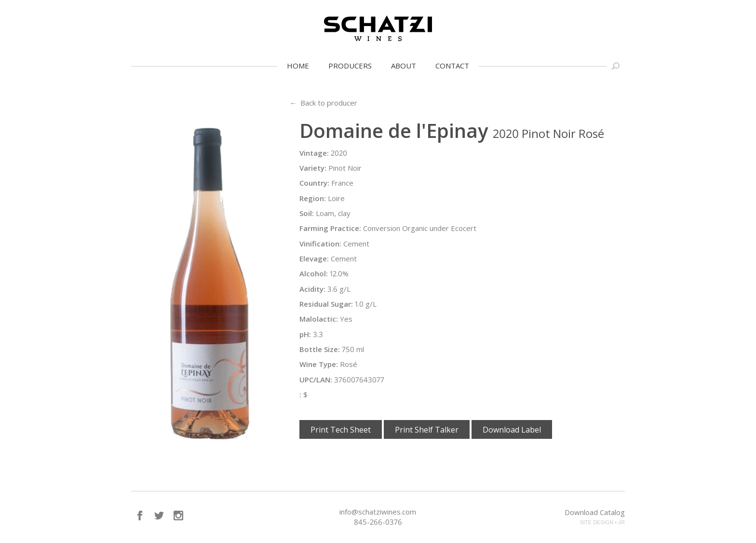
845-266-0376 (378, 522)
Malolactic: (319, 319)
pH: (305, 334)
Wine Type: (319, 364)
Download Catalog (595, 512)
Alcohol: (314, 273)
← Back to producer (323, 103)
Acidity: (312, 289)
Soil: (307, 213)
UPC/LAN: (316, 380)
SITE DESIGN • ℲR (602, 522)
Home (298, 66)
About (404, 66)
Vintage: (314, 153)
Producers (350, 66)
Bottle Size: (320, 349)
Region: (313, 198)
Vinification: (320, 244)
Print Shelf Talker (427, 430)
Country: (314, 183)
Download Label (512, 430)
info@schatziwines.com (378, 512)
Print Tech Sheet (341, 430)
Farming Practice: (330, 228)
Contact (452, 66)
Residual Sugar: (326, 304)
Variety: (313, 168)
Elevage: (314, 258)
